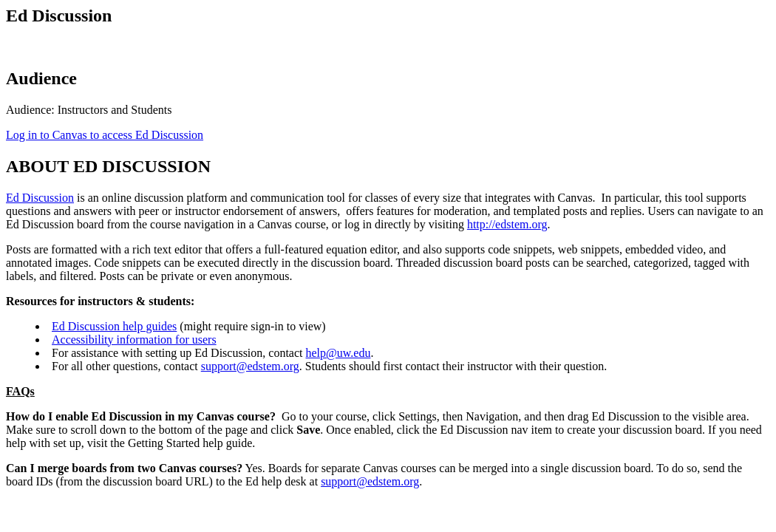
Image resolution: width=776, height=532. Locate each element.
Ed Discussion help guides (114, 326)
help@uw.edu (338, 353)
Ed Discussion (40, 198)
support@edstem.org (250, 366)
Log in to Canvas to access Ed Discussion (105, 135)
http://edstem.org (507, 224)
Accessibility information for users (134, 340)
